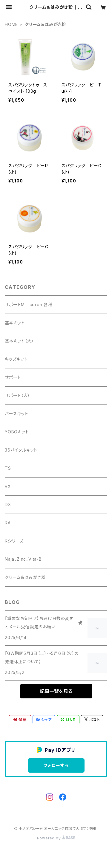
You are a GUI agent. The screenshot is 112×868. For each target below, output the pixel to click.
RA (8, 523)
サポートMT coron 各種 (29, 304)
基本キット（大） (19, 341)
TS (8, 468)
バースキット (17, 414)
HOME (11, 24)
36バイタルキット (21, 450)
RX (8, 486)
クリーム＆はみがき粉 (25, 577)
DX (8, 504)
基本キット (15, 323)
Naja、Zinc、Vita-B (23, 559)
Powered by (56, 838)
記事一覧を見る (56, 691)
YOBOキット (17, 432)
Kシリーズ (14, 541)
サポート (13, 377)
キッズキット (16, 359)
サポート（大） (17, 395)
